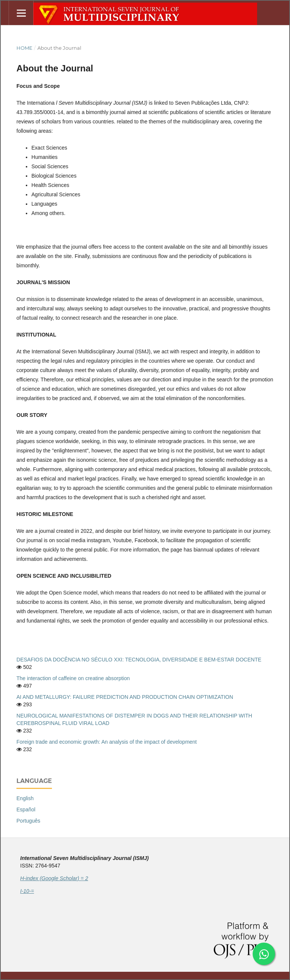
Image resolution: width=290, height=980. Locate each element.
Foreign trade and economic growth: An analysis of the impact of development (107, 742)
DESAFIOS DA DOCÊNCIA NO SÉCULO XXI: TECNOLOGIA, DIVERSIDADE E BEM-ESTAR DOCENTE (139, 660)
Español (26, 810)
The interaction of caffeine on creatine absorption (73, 678)
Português (28, 821)
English (25, 798)
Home (24, 48)
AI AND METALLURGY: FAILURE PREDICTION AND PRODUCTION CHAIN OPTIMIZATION (125, 697)
